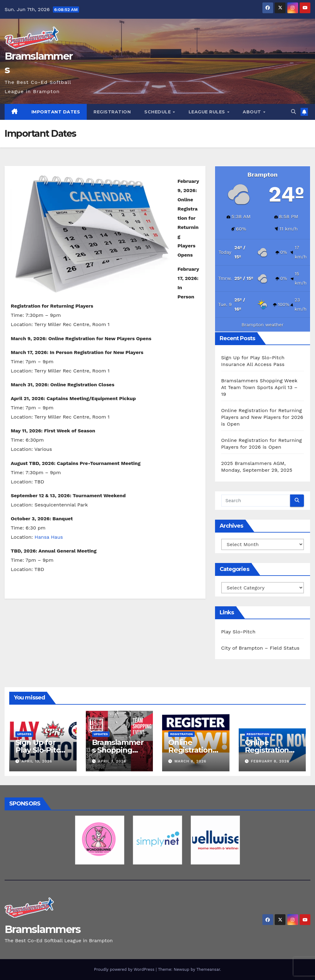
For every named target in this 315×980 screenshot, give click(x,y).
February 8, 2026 (270, 761)
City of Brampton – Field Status (260, 648)
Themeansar (208, 969)
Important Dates (56, 112)
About (253, 112)
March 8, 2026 (190, 761)
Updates (24, 734)
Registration (112, 112)
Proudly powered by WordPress (125, 969)
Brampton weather (263, 325)
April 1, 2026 (112, 761)
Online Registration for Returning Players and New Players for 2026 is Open (262, 417)
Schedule (158, 112)
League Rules (208, 112)
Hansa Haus (49, 537)
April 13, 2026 (37, 761)
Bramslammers (43, 929)
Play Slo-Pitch (238, 632)
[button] (293, 112)
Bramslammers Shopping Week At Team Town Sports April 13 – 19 (259, 387)
